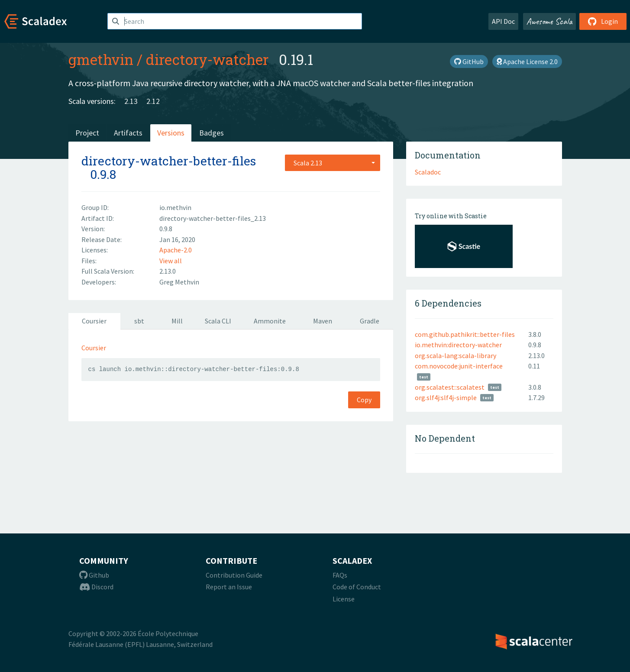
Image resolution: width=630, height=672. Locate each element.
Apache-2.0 (176, 250)
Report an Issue (229, 587)
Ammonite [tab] (270, 321)
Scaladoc (428, 172)
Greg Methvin (179, 282)
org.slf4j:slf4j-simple (446, 397)
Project (87, 133)
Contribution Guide (234, 575)
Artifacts (128, 133)
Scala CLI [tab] (218, 321)
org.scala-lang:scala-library (456, 355)
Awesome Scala (549, 21)
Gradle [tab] (370, 321)
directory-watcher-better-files (169, 161)
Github (94, 575)
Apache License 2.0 (527, 61)
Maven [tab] (323, 321)
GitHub (469, 61)
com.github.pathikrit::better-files (465, 334)
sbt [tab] (139, 321)
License (344, 599)
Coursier (94, 348)
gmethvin (101, 59)
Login (603, 21)
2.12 (153, 101)
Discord (96, 587)
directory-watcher (207, 59)
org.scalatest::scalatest (450, 387)
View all (171, 261)
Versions (171, 133)
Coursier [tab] (94, 321)
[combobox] (333, 163)
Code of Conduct (357, 587)
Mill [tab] (177, 321)
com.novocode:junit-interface (459, 366)
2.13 (131, 101)
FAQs (340, 575)
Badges (212, 133)
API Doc (503, 21)
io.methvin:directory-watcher (458, 345)
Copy (364, 400)
